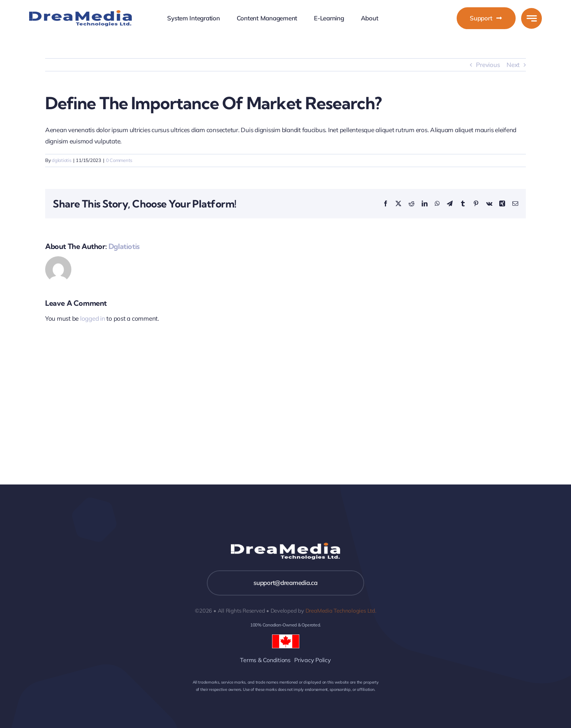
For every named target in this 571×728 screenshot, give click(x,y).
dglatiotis (61, 160)
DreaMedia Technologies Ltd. (341, 611)
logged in (93, 318)
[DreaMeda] (80, 13)
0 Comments (119, 160)
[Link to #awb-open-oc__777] (531, 18)
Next (513, 65)
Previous (488, 65)
